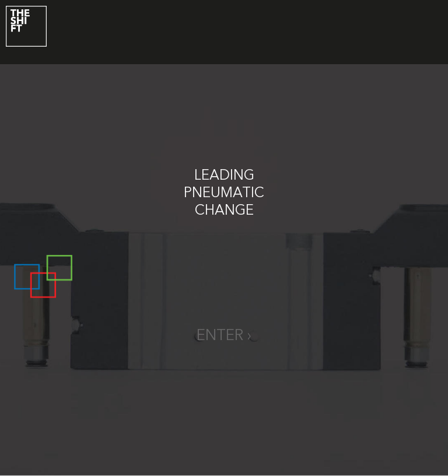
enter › (224, 336)
